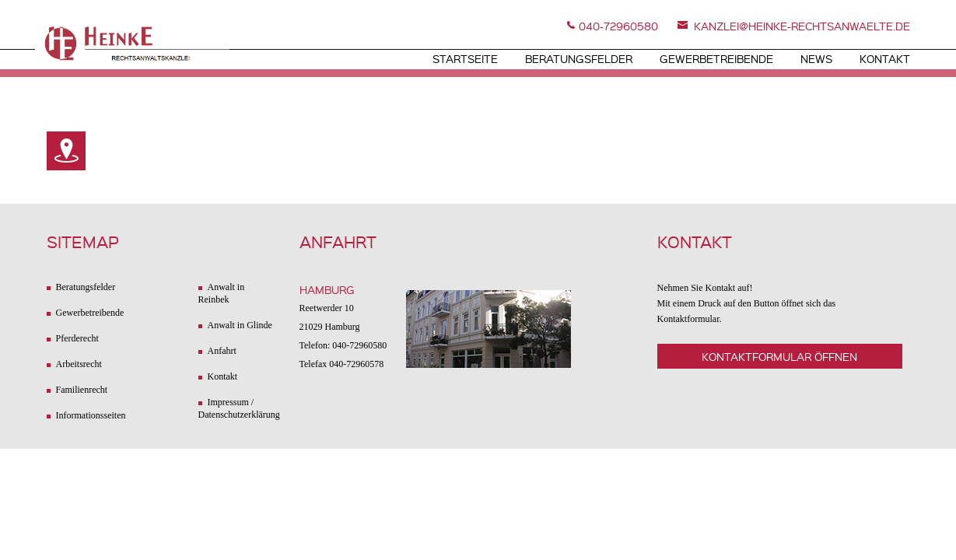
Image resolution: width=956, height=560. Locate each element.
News (816, 58)
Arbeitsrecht (79, 364)
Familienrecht (82, 390)
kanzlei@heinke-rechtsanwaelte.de (802, 26)
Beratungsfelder (579, 58)
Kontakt (885, 58)
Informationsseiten (91, 415)
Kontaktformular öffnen (779, 356)
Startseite (465, 58)
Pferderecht (77, 338)
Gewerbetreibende (716, 58)
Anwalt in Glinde (240, 325)
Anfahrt (222, 351)
